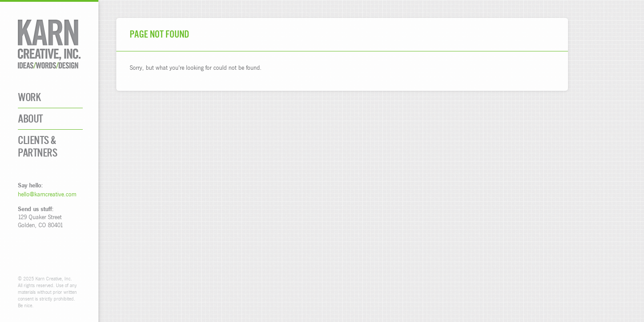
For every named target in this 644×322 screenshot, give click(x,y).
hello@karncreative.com (47, 194)
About (30, 119)
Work (29, 97)
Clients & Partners (38, 146)
